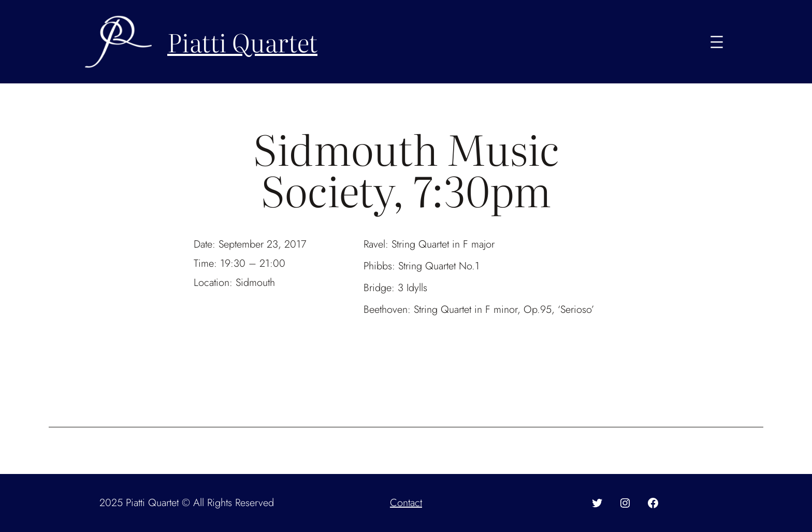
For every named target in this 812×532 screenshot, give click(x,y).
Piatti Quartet (242, 42)
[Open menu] (717, 42)
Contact (406, 503)
